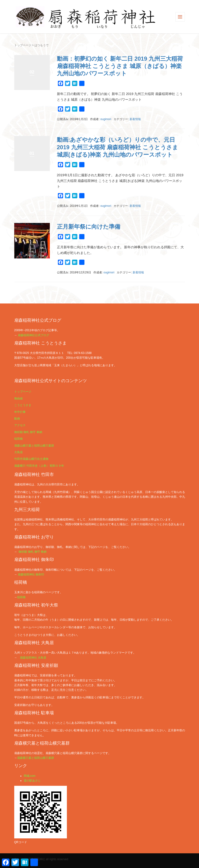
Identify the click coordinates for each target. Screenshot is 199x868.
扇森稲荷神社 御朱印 (31, 574)
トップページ (23, 45)
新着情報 (135, 119)
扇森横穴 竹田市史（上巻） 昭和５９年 (39, 466)
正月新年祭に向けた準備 (89, 227)
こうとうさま (23, 405)
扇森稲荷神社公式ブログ (33, 335)
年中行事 (20, 412)
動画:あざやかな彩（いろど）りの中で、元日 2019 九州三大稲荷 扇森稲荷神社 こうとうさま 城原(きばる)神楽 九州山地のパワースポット (118, 147)
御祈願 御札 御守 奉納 (28, 432)
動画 (17, 419)
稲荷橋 (19, 439)
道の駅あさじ (32, 781)
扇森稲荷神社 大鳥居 (33, 658)
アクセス (20, 425)
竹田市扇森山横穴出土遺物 (31, 459)
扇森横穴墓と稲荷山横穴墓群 (36, 758)
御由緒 (19, 398)
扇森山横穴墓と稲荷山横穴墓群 (34, 446)
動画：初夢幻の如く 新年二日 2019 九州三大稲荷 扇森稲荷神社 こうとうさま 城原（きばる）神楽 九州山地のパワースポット (120, 66)
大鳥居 (19, 452)
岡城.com (30, 776)
